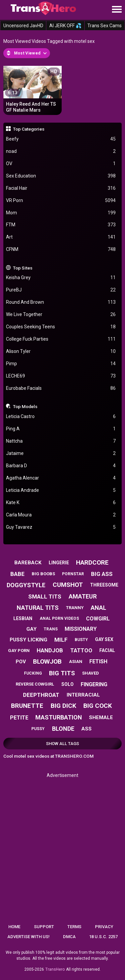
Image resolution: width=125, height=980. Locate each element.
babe (17, 574)
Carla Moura (61, 515)
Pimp (61, 364)
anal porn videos (59, 618)
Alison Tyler (61, 351)
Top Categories (29, 129)
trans (51, 629)
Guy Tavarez (61, 527)
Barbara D (61, 466)
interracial (83, 695)
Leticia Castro (61, 417)
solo (67, 684)
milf (61, 640)
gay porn (19, 651)
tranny (75, 608)
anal (98, 608)
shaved (90, 673)
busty (81, 640)
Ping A (61, 429)
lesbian (23, 618)
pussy (38, 729)
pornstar (73, 574)
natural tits (38, 608)
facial (107, 650)
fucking (33, 673)
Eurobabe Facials (61, 388)
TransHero (55, 969)
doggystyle (26, 585)
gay (31, 629)
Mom (61, 213)
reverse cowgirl (35, 684)
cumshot (68, 585)
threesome (104, 585)
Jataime (61, 453)
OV (61, 164)
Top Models (25, 406)
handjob (50, 650)
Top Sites (23, 268)
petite (19, 718)
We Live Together (61, 315)
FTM (61, 225)
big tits (62, 673)
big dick (63, 706)
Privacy (104, 927)
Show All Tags (62, 744)
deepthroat (41, 695)
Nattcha (61, 441)
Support (44, 927)
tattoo (81, 651)
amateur (83, 596)
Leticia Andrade (61, 490)
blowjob (47, 661)
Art (61, 237)
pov (21, 662)
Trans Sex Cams (104, 26)
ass (86, 729)
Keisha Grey (61, 278)
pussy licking (28, 640)
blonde (63, 729)
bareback (28, 563)
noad (61, 151)
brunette (27, 706)
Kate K (61, 503)
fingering (94, 684)
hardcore (92, 562)
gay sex (104, 639)
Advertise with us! (28, 937)
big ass (102, 574)
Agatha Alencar (61, 478)
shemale (101, 717)
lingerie (59, 563)
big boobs (43, 574)
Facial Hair (61, 188)
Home (14, 927)
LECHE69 (61, 376)
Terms (74, 927)
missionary (81, 629)
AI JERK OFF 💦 (65, 26)
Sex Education (61, 176)
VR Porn (61, 201)
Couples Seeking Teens (61, 327)
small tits (45, 597)
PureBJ (61, 290)
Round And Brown (61, 302)
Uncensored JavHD (23, 26)
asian (76, 661)
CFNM (61, 249)
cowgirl (98, 619)
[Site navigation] (117, 10)
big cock (98, 706)
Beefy (61, 139)
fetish (98, 661)
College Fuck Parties (61, 339)
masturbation (59, 717)
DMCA (69, 937)
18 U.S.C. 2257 (103, 937)
